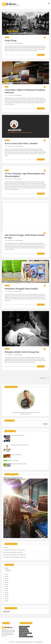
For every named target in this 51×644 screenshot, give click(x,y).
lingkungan (22, 637)
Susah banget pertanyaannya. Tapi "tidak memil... (14, 550)
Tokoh (21, 628)
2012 (6, 597)
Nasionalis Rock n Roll (20, 642)
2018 (6, 585)
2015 (6, 591)
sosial (27, 637)
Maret (7, 569)
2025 (6, 575)
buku (7, 87)
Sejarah (27, 632)
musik (7, 170)
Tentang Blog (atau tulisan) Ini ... (18, 435)
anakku (7, 140)
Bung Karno (22, 630)
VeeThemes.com (39, 642)
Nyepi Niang (11, 40)
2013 (6, 595)
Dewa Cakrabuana (19, 43)
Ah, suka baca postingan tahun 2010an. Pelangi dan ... (15, 555)
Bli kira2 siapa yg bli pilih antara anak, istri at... (13, 552)
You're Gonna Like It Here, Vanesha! (21, 143)
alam (31, 637)
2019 (6, 583)
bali (27, 630)
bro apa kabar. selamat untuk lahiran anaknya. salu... (15, 557)
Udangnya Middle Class (16, 455)
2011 (6, 599)
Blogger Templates (28, 642)
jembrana (22, 632)
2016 (6, 589)
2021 (6, 579)
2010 (6, 601)
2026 (6, 568)
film (21, 635)
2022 (6, 577)
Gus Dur (25, 635)
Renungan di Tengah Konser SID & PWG (20, 445)
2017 (6, 587)
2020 (6, 581)
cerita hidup (22, 627)
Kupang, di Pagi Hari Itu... (13, 478)
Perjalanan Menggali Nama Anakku (21, 289)
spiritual (29, 633)
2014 (6, 593)
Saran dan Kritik (15, 461)
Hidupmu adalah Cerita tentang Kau (22, 352)
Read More (41, 55)
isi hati (28, 627)
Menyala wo (6, 548)
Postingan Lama (43, 378)
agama (7, 37)
